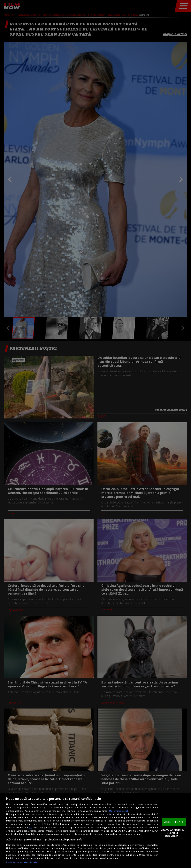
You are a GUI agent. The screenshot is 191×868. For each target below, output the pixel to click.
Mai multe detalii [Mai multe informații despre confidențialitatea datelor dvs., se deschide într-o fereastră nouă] (119, 811)
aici (31, 827)
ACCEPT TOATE (174, 822)
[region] (95, 830)
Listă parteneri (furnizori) (21, 862)
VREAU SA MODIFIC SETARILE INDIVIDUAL (173, 833)
